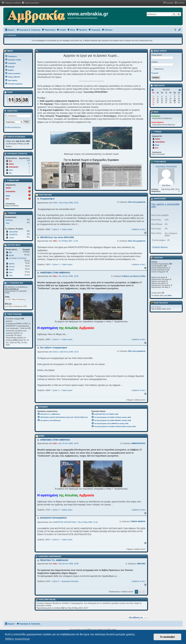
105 (28, 161)
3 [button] (144, 592)
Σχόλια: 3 (56, 390)
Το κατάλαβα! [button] (167, 637)
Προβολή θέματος (160, 247)
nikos (11, 276)
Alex (10, 252)
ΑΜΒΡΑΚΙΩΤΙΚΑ (138, 443)
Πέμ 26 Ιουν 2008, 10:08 (69, 564)
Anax (8, 196)
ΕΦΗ (55, 203)
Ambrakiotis (14, 167)
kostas (12, 238)
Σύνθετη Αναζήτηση (13, 127)
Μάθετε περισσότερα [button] (18, 639)
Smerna (12, 267)
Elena (56, 352)
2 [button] (140, 592)
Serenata (9, 220)
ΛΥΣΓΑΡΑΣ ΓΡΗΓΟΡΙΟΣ (18, 258)
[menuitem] (30, 3)
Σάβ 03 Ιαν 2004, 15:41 (69, 352)
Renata (11, 270)
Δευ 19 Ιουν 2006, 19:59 (69, 276)
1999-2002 (141, 564)
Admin (11, 164)
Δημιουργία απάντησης (70, 581)
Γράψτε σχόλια (67, 229)
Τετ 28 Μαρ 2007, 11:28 (68, 241)
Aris (55, 241)
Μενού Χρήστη (159, 51)
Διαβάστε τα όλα (138, 229)
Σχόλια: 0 (56, 229)
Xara (8, 223)
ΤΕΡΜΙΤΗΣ (13, 235)
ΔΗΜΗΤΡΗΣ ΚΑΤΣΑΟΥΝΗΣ (65, 522)
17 (29, 164)
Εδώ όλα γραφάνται (137, 202)
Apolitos (12, 264)
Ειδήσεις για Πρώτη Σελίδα (134, 276)
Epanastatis (14, 232)
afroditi (11, 255)
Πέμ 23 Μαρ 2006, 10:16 (88, 522)
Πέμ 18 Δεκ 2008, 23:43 (69, 203)
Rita (10, 173)
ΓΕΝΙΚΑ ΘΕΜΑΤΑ (138, 521)
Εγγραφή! (155, 73)
